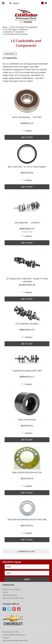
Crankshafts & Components (14, 32)
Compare (28, 131)
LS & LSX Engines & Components (23, 27)
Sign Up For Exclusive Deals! (13, 598)
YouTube (19, 609)
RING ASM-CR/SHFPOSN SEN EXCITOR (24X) (27, 520)
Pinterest (14, 609)
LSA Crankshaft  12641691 (27, 223)
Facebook (4, 609)
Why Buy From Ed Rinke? (12, 589)
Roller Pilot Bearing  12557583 (27, 117)
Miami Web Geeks (21, 640)
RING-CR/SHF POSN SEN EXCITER (27, 473)
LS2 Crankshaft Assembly (27, 324)
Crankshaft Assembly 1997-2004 (27, 371)
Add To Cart (27, 137)
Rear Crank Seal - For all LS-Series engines (27, 167)
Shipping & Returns (10, 595)
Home (5, 27)
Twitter (9, 609)
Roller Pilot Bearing (27, 420)
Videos (5, 592)
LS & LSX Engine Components (15, 29)
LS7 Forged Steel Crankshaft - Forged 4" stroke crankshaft (27, 280)
